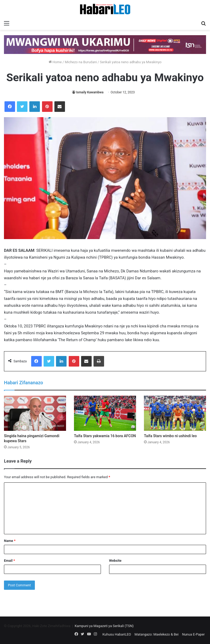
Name (10, 541)
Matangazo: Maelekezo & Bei (157, 634)
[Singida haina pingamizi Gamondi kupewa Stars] (35, 413)
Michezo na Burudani (81, 62)
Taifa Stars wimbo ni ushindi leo (170, 436)
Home (55, 62)
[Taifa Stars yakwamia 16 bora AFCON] (105, 413)
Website (115, 561)
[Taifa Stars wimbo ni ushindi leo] (175, 413)
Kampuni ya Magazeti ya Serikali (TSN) (104, 626)
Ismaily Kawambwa (90, 92)
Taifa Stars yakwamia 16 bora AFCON (105, 436)
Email (10, 561)
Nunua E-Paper (193, 634)
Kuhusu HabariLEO (117, 634)
